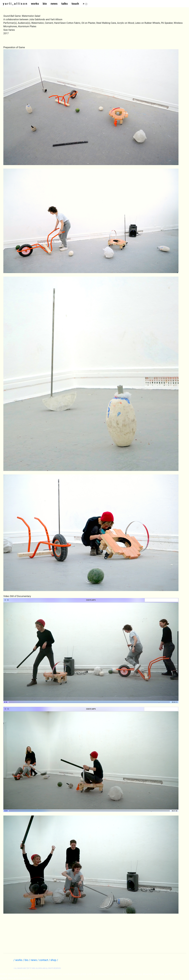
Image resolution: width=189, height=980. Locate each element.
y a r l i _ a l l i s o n (15, 4)
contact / (45, 960)
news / (35, 960)
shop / (54, 960)
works (35, 4)
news (54, 4)
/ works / (19, 960)
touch (75, 4)
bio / (28, 960)
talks (65, 4)
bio (45, 4)
